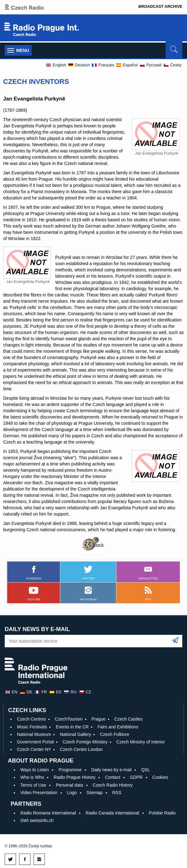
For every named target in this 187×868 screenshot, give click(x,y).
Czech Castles (128, 719)
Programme (70, 770)
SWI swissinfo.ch (37, 820)
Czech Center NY (34, 749)
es (55, 692)
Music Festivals (32, 727)
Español (127, 65)
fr (40, 692)
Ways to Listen (35, 770)
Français (103, 65)
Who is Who (32, 777)
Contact (113, 777)
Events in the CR (72, 727)
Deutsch (79, 65)
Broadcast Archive (160, 7)
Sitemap (95, 793)
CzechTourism (69, 719)
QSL (146, 770)
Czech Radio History (113, 785)
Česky (172, 65)
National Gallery (76, 734)
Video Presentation (39, 793)
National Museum (34, 734)
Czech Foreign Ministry (85, 742)
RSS (117, 793)
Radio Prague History (75, 777)
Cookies (160, 777)
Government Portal (35, 742)
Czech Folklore (114, 734)
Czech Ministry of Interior (141, 742)
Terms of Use (33, 785)
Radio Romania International (48, 813)
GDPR (136, 777)
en (11, 692)
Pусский (150, 65)
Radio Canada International (112, 813)
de (26, 692)
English (56, 65)
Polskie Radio (162, 813)
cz (85, 692)
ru (70, 692)
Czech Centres (32, 719)
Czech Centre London (81, 749)
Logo (72, 793)
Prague (98, 719)
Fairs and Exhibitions (118, 727)
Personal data (69, 785)
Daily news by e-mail (111, 770)
